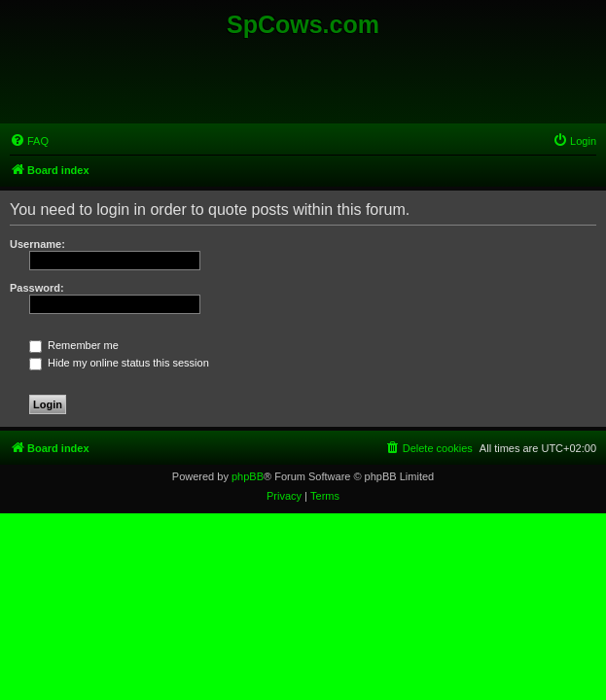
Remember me (74, 345)
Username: (37, 244)
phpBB (248, 476)
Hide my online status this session (119, 363)
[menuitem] (29, 141)
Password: (37, 288)
